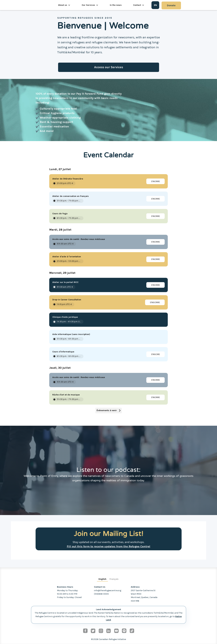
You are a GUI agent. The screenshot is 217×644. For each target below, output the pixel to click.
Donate (171, 5)
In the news (116, 5)
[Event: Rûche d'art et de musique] (108, 397)
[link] (155, 181)
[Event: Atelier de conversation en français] (108, 199)
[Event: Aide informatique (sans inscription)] (108, 337)
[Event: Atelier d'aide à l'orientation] (108, 259)
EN (155, 5)
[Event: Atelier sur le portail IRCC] (108, 285)
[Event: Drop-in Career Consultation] (108, 302)
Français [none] (114, 579)
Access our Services (109, 67)
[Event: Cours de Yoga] (108, 216)
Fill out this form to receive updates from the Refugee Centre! (108, 546)
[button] (64, 5)
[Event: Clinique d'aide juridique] (108, 320)
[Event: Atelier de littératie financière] (108, 181)
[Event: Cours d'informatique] (108, 354)
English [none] (102, 579)
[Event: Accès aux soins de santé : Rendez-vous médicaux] (108, 242)
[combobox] (155, 5)
